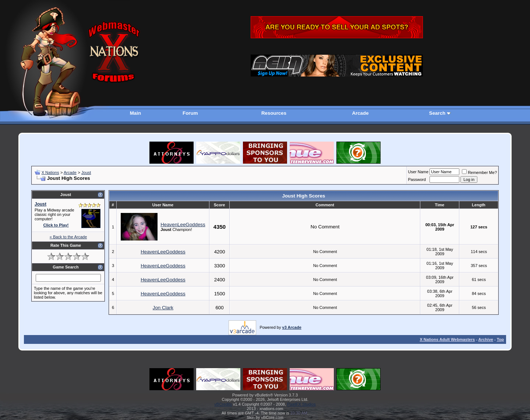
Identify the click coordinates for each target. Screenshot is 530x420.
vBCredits (223, 404)
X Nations (50, 172)
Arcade (360, 113)
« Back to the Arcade (68, 237)
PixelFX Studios (301, 404)
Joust (86, 172)
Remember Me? (479, 172)
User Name (418, 172)
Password (417, 179)
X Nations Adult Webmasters (447, 339)
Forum (190, 113)
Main (135, 113)
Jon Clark (163, 308)
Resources (274, 113)
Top (500, 339)
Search (437, 113)
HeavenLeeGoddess (183, 225)
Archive (486, 339)
